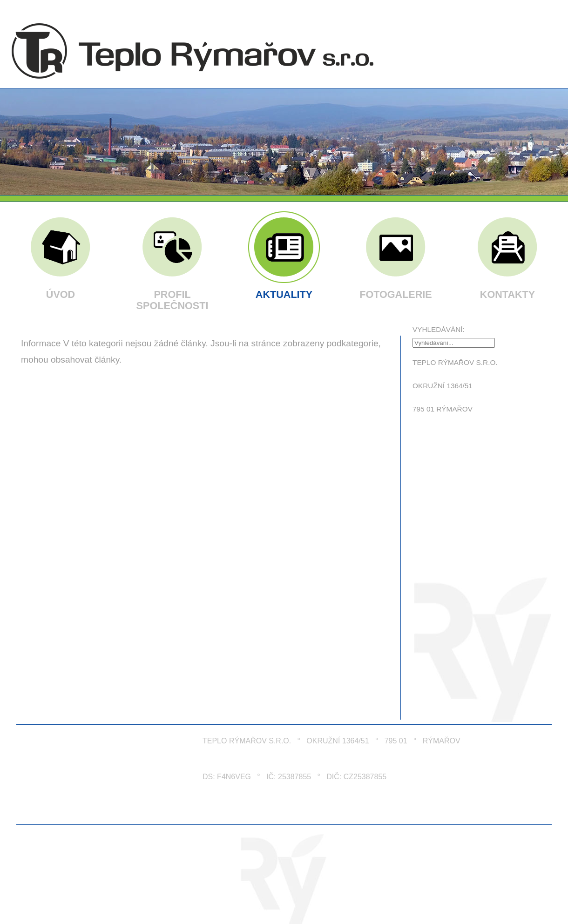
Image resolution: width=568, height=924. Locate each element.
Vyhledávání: (439, 329)
